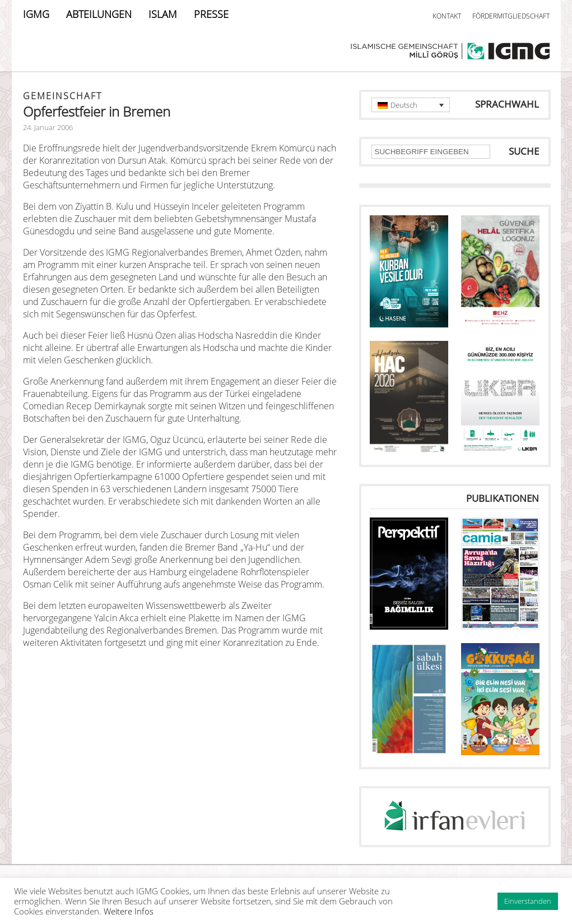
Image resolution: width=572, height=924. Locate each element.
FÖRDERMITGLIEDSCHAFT (511, 16)
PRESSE (211, 14)
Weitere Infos (129, 911)
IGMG (36, 14)
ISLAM (163, 14)
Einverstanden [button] (528, 901)
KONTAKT (447, 16)
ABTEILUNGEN (99, 14)
